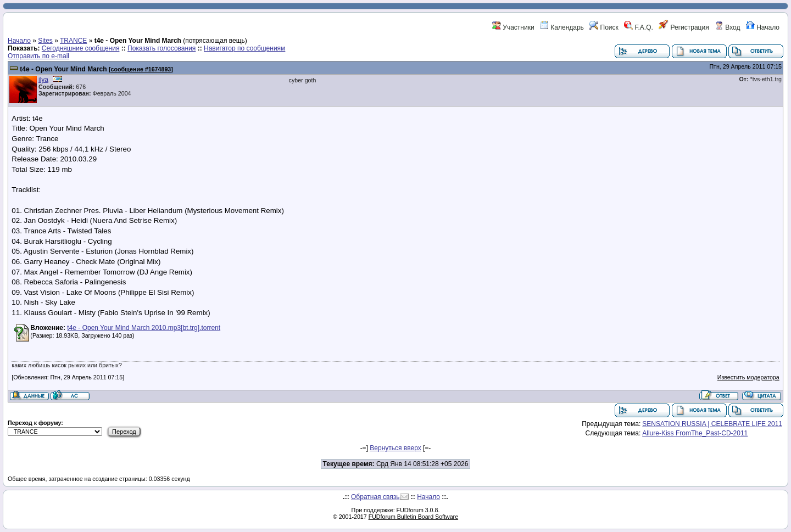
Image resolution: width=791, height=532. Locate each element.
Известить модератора (748, 377)
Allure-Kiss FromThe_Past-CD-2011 (695, 433)
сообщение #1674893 (141, 69)
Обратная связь (375, 497)
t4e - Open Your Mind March (63, 69)
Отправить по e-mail (38, 56)
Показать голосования (161, 48)
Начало (763, 27)
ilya (43, 80)
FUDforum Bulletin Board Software (413, 517)
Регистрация (684, 27)
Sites (45, 41)
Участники (513, 27)
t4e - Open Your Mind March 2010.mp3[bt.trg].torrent (144, 328)
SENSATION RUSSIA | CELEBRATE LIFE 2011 (712, 424)
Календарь (562, 27)
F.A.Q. (639, 27)
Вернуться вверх (395, 448)
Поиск (604, 27)
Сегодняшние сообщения (81, 48)
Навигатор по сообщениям (244, 48)
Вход (727, 27)
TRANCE (73, 41)
